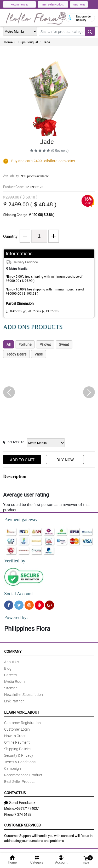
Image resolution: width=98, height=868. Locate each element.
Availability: (26, 176)
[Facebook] (9, 605)
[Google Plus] (50, 605)
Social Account (18, 594)
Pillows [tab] (45, 344)
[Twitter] (19, 605)
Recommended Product (23, 775)
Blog (8, 668)
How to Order (15, 736)
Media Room (14, 681)
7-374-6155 (23, 814)
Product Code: (23, 187)
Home (8, 42)
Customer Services (22, 825)
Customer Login (17, 729)
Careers (10, 675)
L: (14, 311)
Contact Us (15, 793)
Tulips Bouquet (28, 42)
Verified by (15, 561)
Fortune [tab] (25, 344)
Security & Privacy (19, 755)
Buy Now (65, 460)
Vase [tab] (39, 354)
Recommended (20, 4)
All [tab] (8, 344)
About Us (12, 662)
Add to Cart (22, 460)
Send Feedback (20, 802)
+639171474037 (27, 808)
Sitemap (11, 688)
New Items (79, 4)
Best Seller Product (53, 4)
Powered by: (16, 617)
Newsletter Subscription (24, 694)
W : (32, 311)
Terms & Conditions (20, 762)
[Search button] (90, 31)
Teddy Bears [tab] (16, 354)
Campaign (13, 768)
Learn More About (22, 712)
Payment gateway (21, 520)
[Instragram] (29, 605)
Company (13, 651)
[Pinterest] (39, 605)
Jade (46, 42)
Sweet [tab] (64, 344)
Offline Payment (17, 742)
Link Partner (14, 701)
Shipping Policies (18, 749)
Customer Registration (22, 723)
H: (50, 311)
